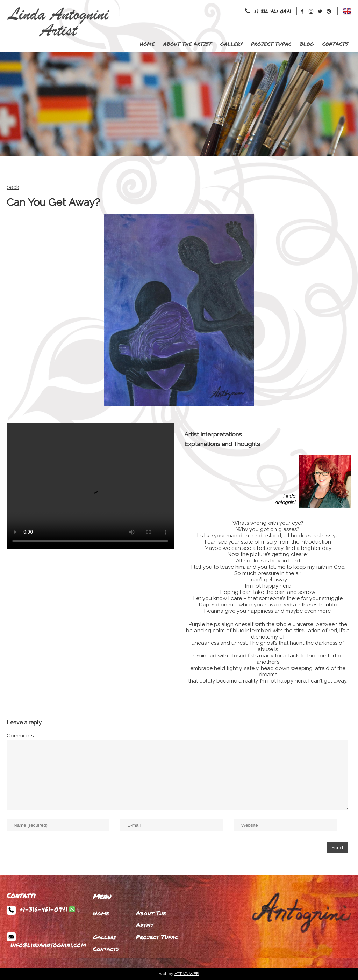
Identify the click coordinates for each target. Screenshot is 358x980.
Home (147, 44)
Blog (307, 44)
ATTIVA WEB (187, 974)
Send (337, 848)
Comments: (21, 736)
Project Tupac (271, 44)
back (13, 187)
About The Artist (188, 44)
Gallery (231, 44)
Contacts (335, 44)
